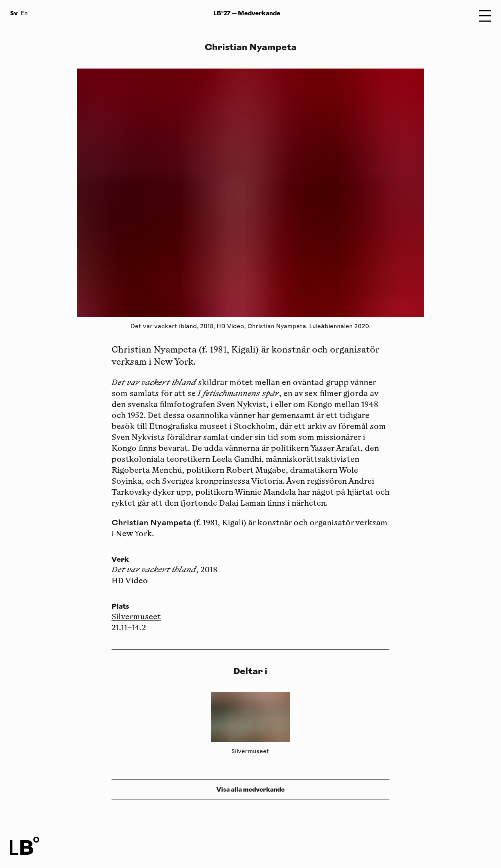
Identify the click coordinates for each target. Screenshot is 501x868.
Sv (14, 13)
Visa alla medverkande (250, 789)
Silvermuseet (136, 617)
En (24, 14)
